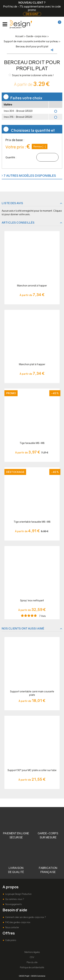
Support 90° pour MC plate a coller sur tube (32, 770)
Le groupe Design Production (18, 894)
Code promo (10, 940)
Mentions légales (32, 952)
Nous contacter (12, 927)
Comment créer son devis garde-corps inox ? (25, 917)
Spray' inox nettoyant (32, 600)
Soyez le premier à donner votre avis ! (31, 75)
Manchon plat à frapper (32, 364)
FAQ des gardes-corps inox (17, 922)
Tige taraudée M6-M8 (32, 443)
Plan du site (32, 962)
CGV (32, 957)
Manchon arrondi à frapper (32, 286)
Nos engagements (13, 904)
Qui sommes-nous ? (14, 899)
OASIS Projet (24, 976)
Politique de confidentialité (32, 967)
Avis (42, 616)
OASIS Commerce (38, 976)
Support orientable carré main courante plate (32, 693)
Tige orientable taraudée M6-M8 (32, 522)
